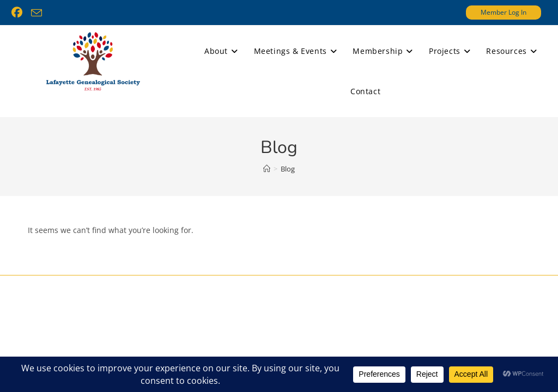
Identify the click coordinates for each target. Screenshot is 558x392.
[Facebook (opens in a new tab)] (19, 13)
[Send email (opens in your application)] (37, 13)
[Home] (267, 169)
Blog (288, 169)
